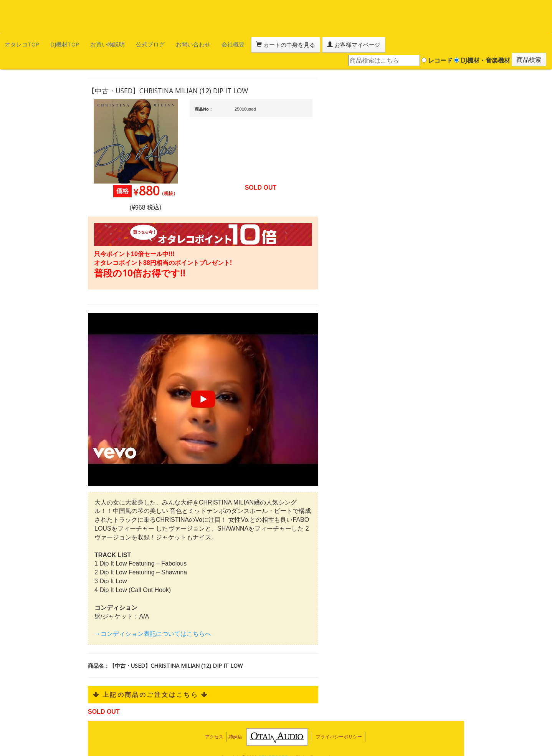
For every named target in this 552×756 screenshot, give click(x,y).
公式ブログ (125, 43)
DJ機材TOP (53, 43)
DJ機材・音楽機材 (482, 43)
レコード (437, 43)
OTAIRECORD (273, 743)
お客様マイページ (296, 44)
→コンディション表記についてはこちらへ (153, 619)
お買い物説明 (89, 43)
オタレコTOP (18, 43)
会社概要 (194, 43)
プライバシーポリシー (339, 722)
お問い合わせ (160, 43)
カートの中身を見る (238, 44)
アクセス (214, 722)
